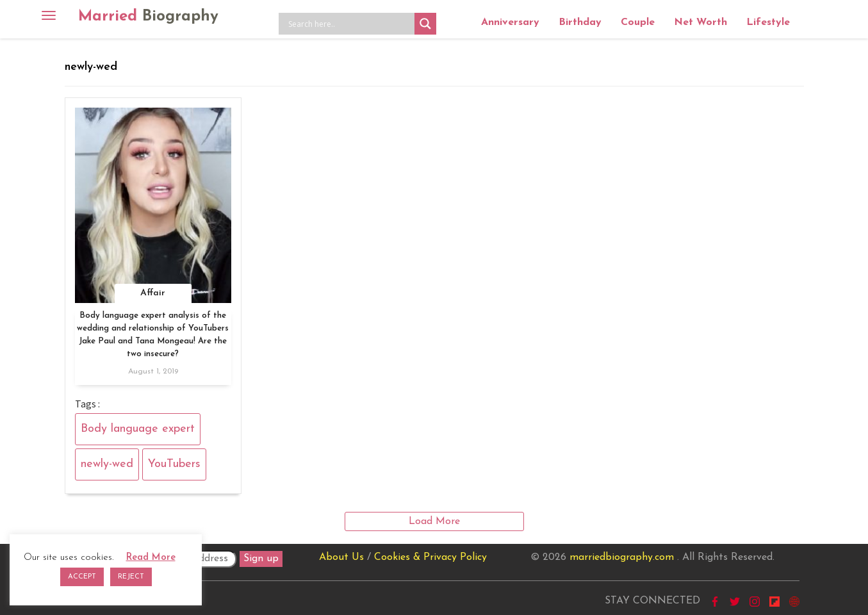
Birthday (580, 22)
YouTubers (174, 464)
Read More (151, 558)
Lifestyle (768, 22)
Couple (638, 22)
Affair (153, 293)
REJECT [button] (131, 577)
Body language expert (138, 429)
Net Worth (700, 22)
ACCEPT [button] (82, 577)
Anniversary (510, 22)
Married (148, 17)
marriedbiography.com (622, 557)
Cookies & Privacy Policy (430, 557)
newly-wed (107, 464)
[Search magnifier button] (425, 24)
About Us (341, 557)
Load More (434, 521)
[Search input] (350, 24)
